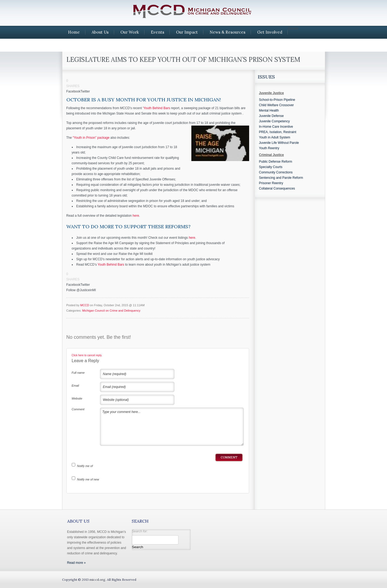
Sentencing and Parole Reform (281, 178)
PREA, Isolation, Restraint (278, 132)
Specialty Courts (271, 167)
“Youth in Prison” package (91, 138)
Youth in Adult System (275, 137)
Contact (76, 45)
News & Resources (227, 32)
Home (74, 32)
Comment (78, 409)
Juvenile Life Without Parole (279, 143)
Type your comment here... (172, 427)
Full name (78, 373)
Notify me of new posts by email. (88, 480)
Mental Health (269, 111)
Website (77, 398)
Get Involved (270, 32)
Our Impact (187, 32)
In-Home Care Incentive (276, 127)
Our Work (130, 32)
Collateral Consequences (277, 188)
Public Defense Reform (276, 162)
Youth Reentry (269, 148)
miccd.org (97, 580)
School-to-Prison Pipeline (277, 100)
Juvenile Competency (275, 121)
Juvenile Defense (271, 116)
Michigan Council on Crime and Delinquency (111, 311)
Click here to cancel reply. (87, 355)
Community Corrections (276, 172)
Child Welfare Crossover (277, 105)
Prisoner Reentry (271, 183)
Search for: (140, 531)
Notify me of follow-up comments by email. (86, 467)
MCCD (85, 305)
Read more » (76, 563)
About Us (100, 32)
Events (157, 32)
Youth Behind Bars (157, 108)
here (136, 216)
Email (76, 386)
